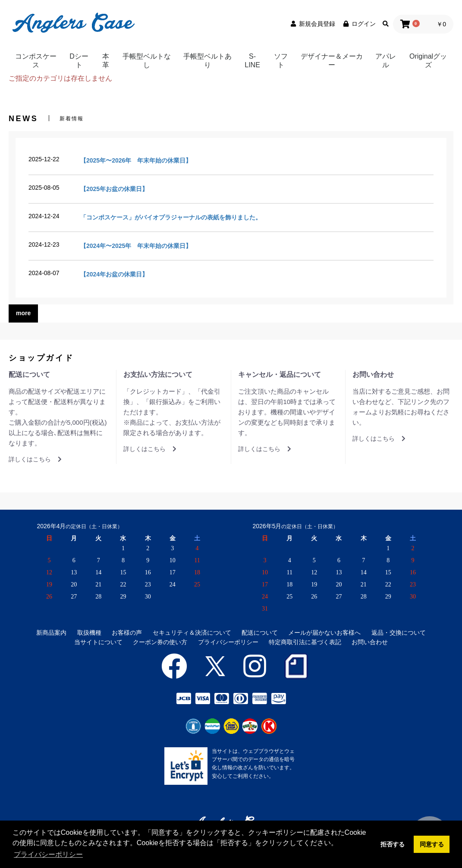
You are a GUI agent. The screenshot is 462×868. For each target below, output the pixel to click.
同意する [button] (432, 844)
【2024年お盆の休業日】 (114, 274)
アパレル (386, 61)
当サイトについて (98, 642)
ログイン (359, 24)
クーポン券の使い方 (160, 642)
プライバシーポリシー (228, 642)
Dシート (79, 61)
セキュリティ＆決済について (192, 633)
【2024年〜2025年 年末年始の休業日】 (136, 246)
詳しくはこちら (35, 459)
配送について (260, 633)
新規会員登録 (312, 24)
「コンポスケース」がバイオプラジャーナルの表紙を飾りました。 (171, 217)
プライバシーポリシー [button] (48, 854)
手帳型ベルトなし (147, 61)
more (23, 313)
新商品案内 (51, 633)
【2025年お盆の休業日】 (114, 189)
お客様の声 (127, 633)
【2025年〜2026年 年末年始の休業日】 (136, 160)
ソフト (281, 61)
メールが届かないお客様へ (324, 633)
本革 (106, 61)
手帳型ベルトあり (207, 61)
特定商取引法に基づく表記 (305, 642)
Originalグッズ (428, 61)
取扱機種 (89, 633)
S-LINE (252, 61)
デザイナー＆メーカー (332, 61)
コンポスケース (36, 61)
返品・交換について (399, 633)
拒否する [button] (393, 844)
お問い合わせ (370, 642)
